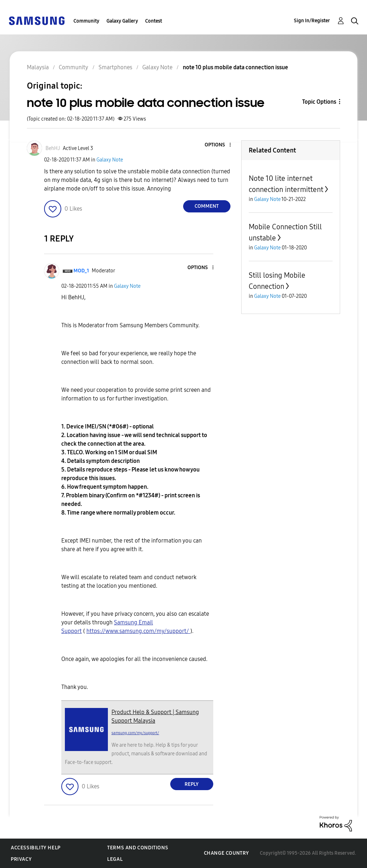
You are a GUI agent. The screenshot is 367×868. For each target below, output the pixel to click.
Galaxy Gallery (122, 21)
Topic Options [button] (319, 102)
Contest (154, 21)
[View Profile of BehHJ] (53, 148)
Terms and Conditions (138, 848)
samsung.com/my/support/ (135, 733)
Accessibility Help (36, 848)
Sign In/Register (312, 21)
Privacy (21, 859)
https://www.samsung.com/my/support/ (138, 631)
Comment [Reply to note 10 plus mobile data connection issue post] (207, 206)
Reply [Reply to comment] (192, 784)
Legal (115, 859)
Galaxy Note (110, 160)
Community (86, 21)
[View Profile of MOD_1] (81, 271)
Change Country (227, 853)
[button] (218, 145)
